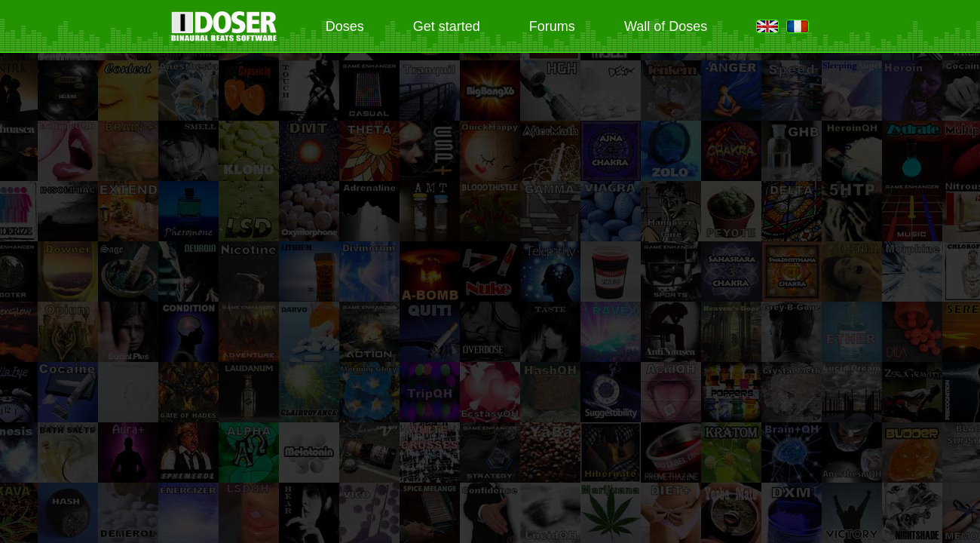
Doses (345, 26)
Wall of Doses (666, 26)
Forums (552, 26)
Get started (447, 26)
